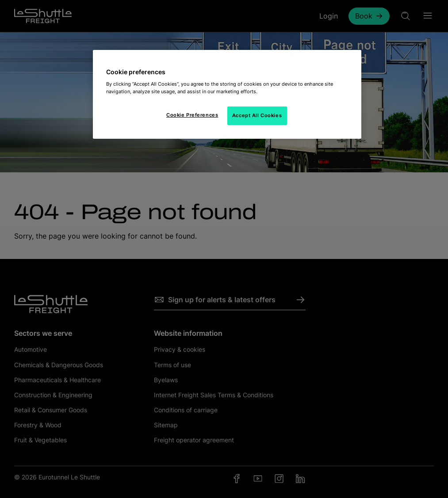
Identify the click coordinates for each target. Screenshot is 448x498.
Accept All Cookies (257, 115)
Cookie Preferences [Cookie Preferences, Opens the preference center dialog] (192, 115)
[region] (227, 95)
